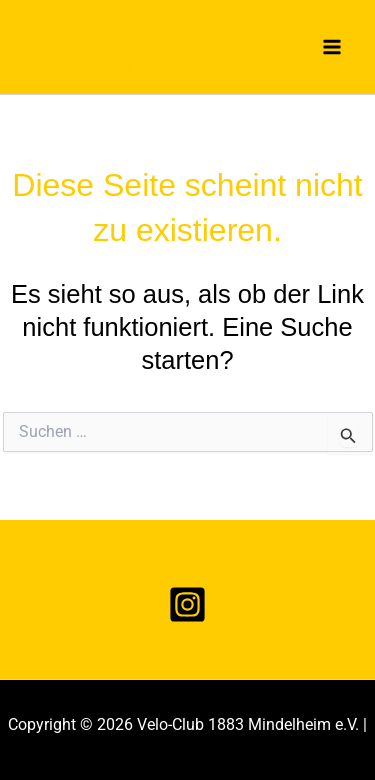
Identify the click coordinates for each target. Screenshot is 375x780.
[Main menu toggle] (333, 47)
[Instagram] (187, 604)
